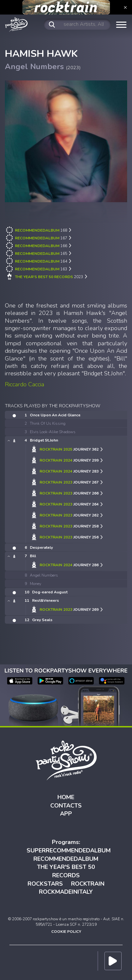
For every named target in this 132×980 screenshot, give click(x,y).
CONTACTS (66, 806)
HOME (66, 797)
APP (66, 814)
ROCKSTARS (45, 884)
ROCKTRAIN (88, 884)
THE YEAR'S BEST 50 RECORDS (66, 871)
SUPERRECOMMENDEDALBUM (69, 850)
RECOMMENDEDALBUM (66, 859)
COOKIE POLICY (66, 932)
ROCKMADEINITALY (66, 892)
